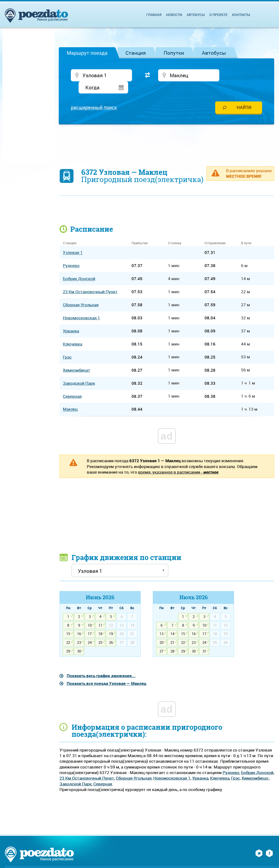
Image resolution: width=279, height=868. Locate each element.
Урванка (200, 767)
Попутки (174, 53)
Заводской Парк (76, 772)
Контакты (241, 15)
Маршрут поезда (87, 53)
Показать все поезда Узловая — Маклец (106, 672)
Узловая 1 (73, 241)
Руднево (231, 761)
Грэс (235, 767)
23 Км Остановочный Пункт (87, 767)
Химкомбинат (255, 767)
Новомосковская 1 (172, 767)
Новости (174, 15)
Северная (103, 772)
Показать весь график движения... (101, 664)
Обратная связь (108, 858)
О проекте (218, 15)
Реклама (78, 858)
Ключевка (220, 767)
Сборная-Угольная (134, 767)
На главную (29, 858)
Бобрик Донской (257, 761)
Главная (154, 15)
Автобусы (214, 53)
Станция (136, 53)
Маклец (70, 398)
